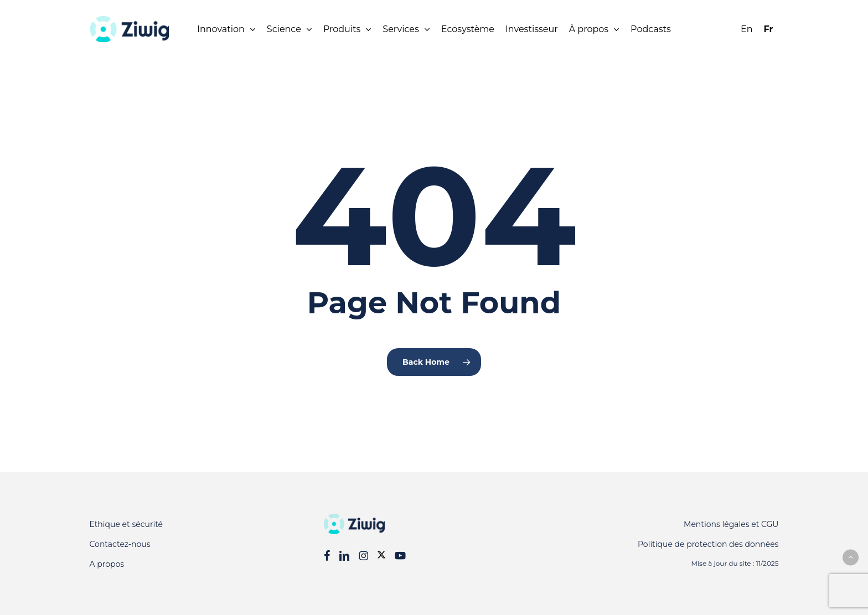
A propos (107, 564)
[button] (851, 557)
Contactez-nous (120, 544)
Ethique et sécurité (126, 524)
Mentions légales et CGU (731, 524)
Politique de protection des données (708, 544)
